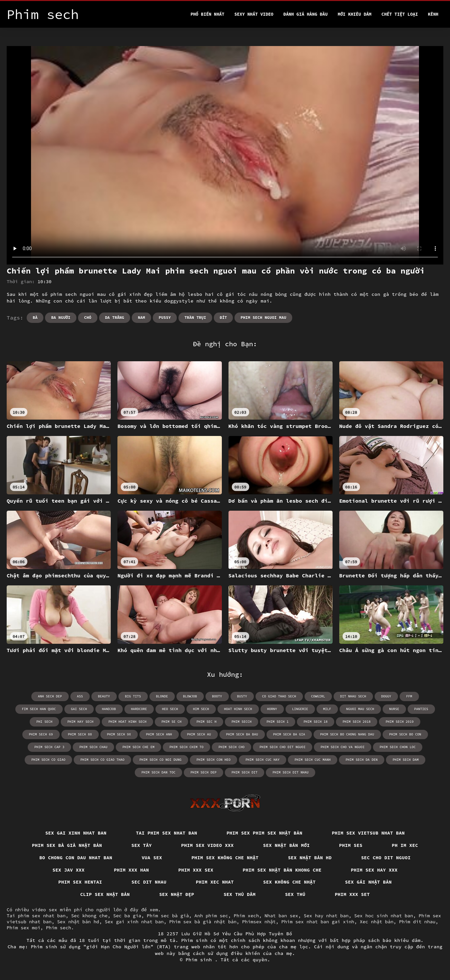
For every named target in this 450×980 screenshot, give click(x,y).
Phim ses (351, 845)
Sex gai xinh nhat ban (76, 833)
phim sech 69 (41, 734)
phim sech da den (362, 760)
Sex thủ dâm (240, 894)
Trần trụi (195, 317)
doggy (386, 696)
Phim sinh (200, 960)
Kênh (433, 14)
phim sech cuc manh (313, 760)
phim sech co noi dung (160, 760)
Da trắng (115, 317)
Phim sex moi (24, 928)
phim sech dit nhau (291, 772)
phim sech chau (93, 747)
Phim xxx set (352, 894)
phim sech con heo (213, 760)
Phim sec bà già (168, 916)
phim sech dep (203, 772)
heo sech (170, 709)
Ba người (61, 317)
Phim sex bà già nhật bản (67, 845)
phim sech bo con (405, 734)
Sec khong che (89, 916)
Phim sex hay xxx (374, 870)
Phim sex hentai (80, 882)
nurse (394, 709)
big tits (133, 696)
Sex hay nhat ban (326, 916)
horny (272, 709)
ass (80, 696)
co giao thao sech (279, 696)
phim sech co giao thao (102, 760)
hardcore (139, 709)
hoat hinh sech (238, 709)
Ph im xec (405, 845)
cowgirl (318, 696)
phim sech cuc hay (263, 760)
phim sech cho (232, 747)
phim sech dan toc (158, 772)
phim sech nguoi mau (263, 317)
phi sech (44, 722)
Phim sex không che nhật (225, 858)
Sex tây (142, 845)
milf (327, 709)
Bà (35, 317)
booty (217, 696)
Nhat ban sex (281, 916)
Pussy (165, 317)
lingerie (300, 709)
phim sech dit (245, 772)
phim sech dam (406, 760)
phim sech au (199, 734)
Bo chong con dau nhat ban (76, 858)
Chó (88, 317)
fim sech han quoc (39, 709)
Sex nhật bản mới (287, 845)
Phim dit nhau (417, 922)
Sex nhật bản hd (310, 858)
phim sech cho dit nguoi (283, 747)
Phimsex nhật (259, 922)
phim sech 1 (278, 722)
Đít (223, 317)
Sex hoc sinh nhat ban (384, 916)
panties (421, 709)
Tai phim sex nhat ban (166, 833)
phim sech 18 (316, 722)
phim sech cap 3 (49, 747)
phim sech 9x (119, 734)
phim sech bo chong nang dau (347, 734)
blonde (162, 696)
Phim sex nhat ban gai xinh (318, 922)
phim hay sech (80, 722)
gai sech (79, 709)
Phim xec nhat (215, 882)
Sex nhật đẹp (177, 894)
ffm (409, 696)
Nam (141, 317)
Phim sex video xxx (207, 845)
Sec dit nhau (149, 882)
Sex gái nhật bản (368, 882)
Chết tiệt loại (400, 14)
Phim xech (246, 916)
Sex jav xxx (68, 870)
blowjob (190, 696)
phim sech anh (159, 734)
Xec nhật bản (377, 922)
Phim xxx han (132, 870)
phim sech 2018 (357, 722)
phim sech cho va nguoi (343, 747)
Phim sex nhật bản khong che (282, 870)
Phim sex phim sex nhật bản (265, 833)
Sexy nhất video (254, 14)
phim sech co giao (48, 760)
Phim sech (59, 928)
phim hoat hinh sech (127, 722)
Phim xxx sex (196, 870)
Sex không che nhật (290, 882)
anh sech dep (50, 696)
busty (242, 696)
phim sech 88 (80, 734)
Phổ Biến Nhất (207, 14)
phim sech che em (138, 747)
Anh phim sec (211, 916)
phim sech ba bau (242, 734)
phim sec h (206, 722)
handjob (109, 709)
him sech (201, 709)
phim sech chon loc (398, 747)
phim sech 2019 (400, 722)
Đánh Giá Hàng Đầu (306, 14)
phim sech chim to (186, 747)
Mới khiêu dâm (354, 14)
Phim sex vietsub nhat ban (368, 833)
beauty (104, 696)
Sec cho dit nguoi (386, 858)
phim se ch (171, 722)
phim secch (242, 722)
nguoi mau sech (360, 709)
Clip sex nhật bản (105, 894)
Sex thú (295, 894)
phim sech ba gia (289, 734)
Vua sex (152, 858)
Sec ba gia (127, 916)
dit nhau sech (353, 696)
